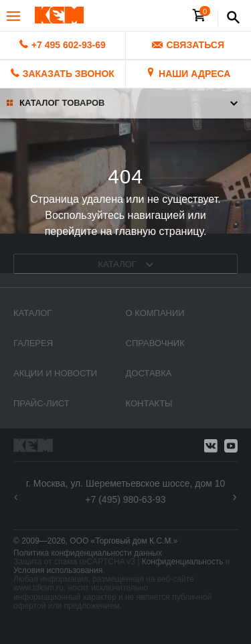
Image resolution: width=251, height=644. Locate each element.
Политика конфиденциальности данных (88, 553)
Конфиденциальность (183, 562)
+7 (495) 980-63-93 (125, 499)
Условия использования (58, 570)
